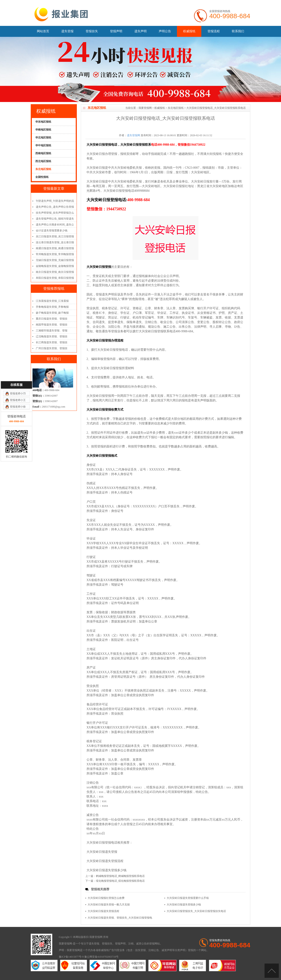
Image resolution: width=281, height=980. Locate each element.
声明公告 (165, 31)
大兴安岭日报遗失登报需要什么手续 (188, 898)
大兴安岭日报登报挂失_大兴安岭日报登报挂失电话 (196, 911)
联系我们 (238, 31)
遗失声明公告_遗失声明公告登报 (55, 207)
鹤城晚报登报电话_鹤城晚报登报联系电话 (120, 876)
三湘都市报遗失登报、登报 (52, 331)
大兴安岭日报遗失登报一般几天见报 (109, 905)
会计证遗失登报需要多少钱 (52, 231)
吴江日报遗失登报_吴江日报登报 (55, 236)
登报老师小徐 (18, 399)
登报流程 (214, 31)
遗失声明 (140, 31)
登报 (152, 944)
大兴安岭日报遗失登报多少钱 (106, 870)
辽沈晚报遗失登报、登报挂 (52, 336)
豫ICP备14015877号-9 (71, 957)
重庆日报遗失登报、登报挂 (52, 319)
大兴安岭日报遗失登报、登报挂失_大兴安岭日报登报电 (120, 918)
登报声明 (116, 31)
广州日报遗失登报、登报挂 (52, 348)
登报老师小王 (18, 393)
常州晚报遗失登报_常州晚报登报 (55, 254)
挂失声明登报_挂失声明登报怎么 (55, 213)
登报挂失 (92, 31)
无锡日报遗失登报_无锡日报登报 (55, 260)
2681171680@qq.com (54, 407)
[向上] (272, 971)
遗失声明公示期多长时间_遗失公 (55, 225)
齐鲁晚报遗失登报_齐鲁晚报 (52, 307)
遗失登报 (67, 31)
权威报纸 (189, 31)
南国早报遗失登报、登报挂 (52, 325)
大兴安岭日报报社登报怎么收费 (106, 898)
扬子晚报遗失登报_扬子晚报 (52, 313)
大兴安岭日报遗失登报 (102, 852)
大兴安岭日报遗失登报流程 (105, 861)
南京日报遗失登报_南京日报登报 (55, 272)
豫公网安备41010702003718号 (101, 957)
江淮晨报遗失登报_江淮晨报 (52, 301)
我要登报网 (145, 108)
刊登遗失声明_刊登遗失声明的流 (55, 201)
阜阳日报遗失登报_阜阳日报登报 (55, 278)
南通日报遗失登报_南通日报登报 (55, 248)
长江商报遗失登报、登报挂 (52, 342)
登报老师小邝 (18, 386)
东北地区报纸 (176, 108)
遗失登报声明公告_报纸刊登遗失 (55, 219)
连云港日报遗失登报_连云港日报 (55, 242)
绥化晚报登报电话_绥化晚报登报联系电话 (120, 881)
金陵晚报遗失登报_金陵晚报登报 (55, 266)
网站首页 (43, 31)
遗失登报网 (133, 135)
